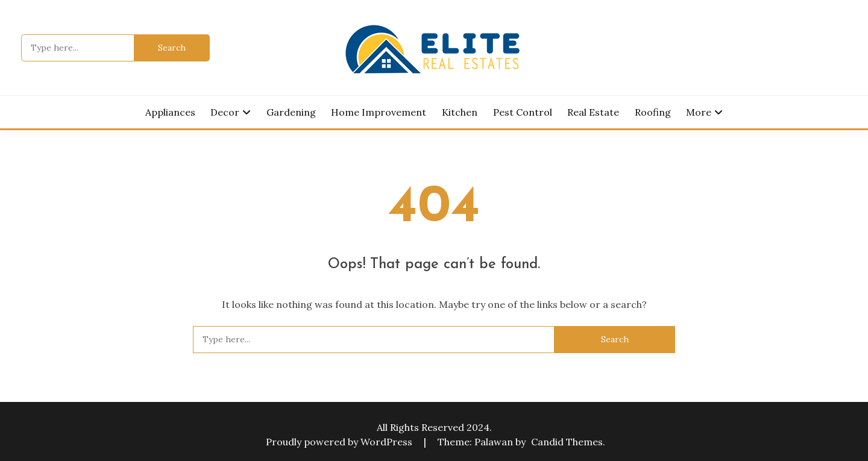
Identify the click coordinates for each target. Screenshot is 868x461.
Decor (225, 112)
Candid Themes (567, 442)
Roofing (653, 112)
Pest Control (523, 112)
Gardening (291, 112)
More (699, 112)
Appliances (170, 112)
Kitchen (460, 112)
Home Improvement (379, 112)
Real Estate (593, 112)
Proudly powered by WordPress (340, 442)
